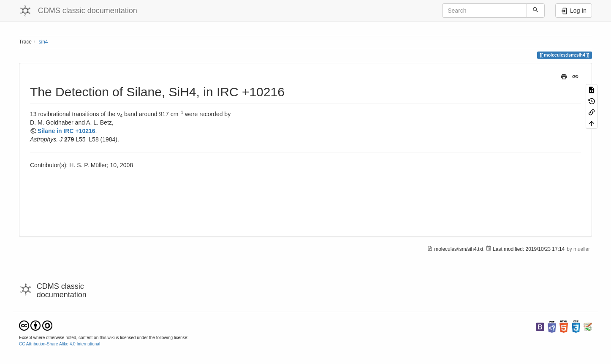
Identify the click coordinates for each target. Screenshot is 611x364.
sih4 (43, 42)
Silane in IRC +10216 (67, 131)
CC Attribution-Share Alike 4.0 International (60, 344)
